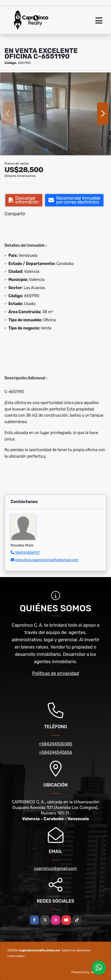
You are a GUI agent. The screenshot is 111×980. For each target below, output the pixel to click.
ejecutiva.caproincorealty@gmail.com (47, 560)
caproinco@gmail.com (55, 868)
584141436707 (27, 553)
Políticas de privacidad (55, 673)
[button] (47, 150)
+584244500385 (56, 744)
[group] (55, 114)
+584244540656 (55, 752)
